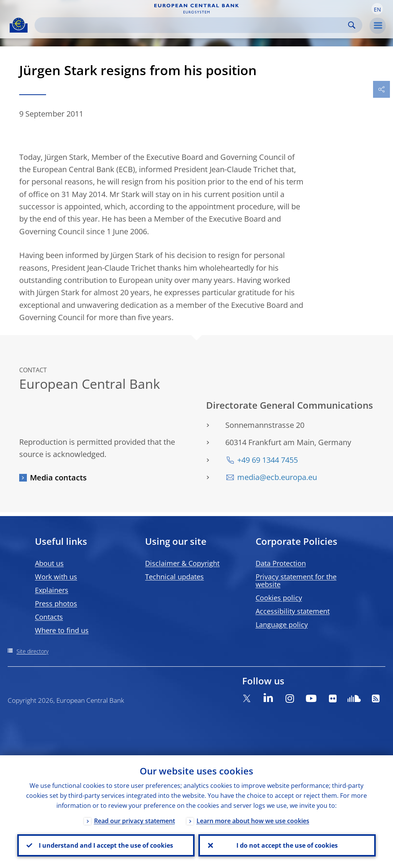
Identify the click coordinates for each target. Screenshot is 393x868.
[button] (377, 9)
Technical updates (174, 577)
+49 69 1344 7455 (268, 460)
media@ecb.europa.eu (277, 477)
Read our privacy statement (135, 821)
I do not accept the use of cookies (287, 845)
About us (49, 563)
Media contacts (58, 478)
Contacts (49, 617)
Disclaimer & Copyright (182, 563)
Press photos (56, 603)
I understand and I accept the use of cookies (106, 845)
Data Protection (281, 563)
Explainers (52, 590)
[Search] (192, 25)
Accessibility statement (293, 611)
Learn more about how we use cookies (253, 821)
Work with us (56, 577)
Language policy (282, 625)
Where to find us (62, 630)
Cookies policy (279, 598)
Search (352, 25)
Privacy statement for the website (296, 580)
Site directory (32, 651)
